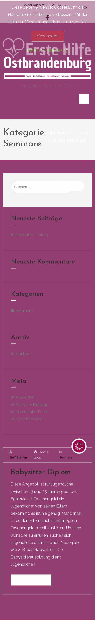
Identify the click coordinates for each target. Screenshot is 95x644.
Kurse (64, 637)
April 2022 (25, 356)
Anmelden (25, 399)
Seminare (66, 459)
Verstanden (48, 36)
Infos (52, 637)
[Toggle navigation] (84, 99)
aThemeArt (62, 632)
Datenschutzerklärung (48, 50)
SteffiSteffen (18, 459)
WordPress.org (29, 421)
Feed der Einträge (32, 406)
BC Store (42, 632)
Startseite (37, 637)
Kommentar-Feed (32, 414)
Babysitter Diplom (41, 474)
